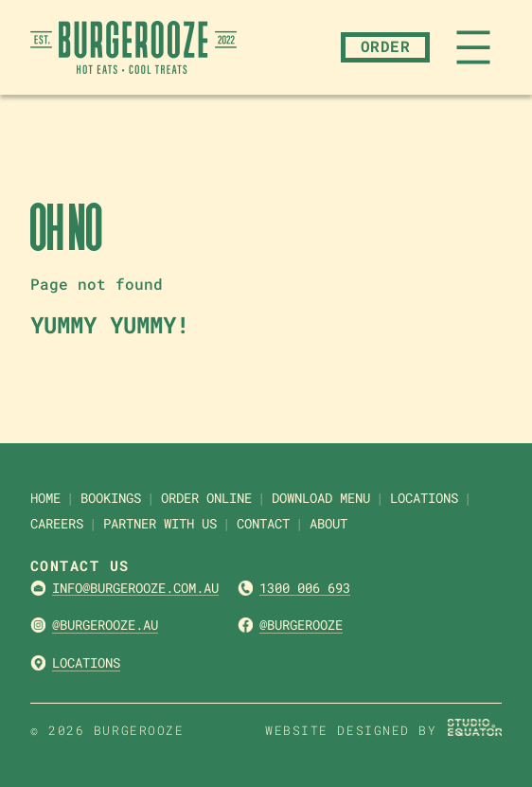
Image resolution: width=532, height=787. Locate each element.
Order (385, 46)
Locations (86, 662)
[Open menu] (473, 47)
